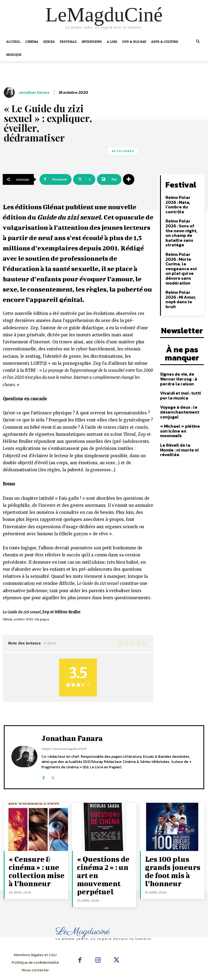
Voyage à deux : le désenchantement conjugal (178, 372)
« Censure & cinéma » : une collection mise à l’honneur (32, 867)
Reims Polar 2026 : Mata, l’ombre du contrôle (183, 200)
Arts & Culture (165, 42)
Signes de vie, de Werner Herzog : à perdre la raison (177, 340)
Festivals (68, 42)
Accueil (13, 42)
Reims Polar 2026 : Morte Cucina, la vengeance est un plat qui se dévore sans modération (183, 248)
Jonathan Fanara (34, 92)
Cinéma (32, 42)
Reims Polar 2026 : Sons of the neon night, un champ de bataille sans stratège (183, 222)
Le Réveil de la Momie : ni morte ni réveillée (181, 401)
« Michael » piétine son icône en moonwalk (182, 387)
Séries (49, 42)
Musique (14, 55)
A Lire (112, 42)
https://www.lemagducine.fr (64, 749)
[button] (198, 41)
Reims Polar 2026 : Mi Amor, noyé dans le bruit (183, 269)
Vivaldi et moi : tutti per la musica (179, 356)
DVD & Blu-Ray (134, 42)
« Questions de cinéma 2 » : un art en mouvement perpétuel (105, 867)
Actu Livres (123, 151)
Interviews (92, 42)
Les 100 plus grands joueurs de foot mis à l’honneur (173, 864)
